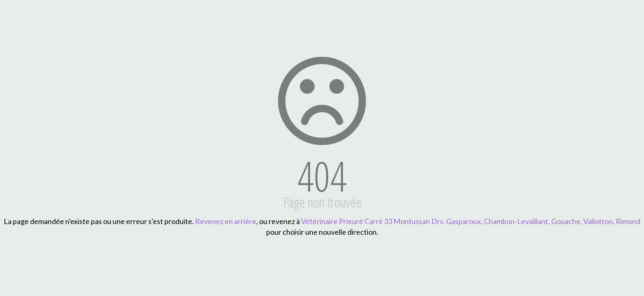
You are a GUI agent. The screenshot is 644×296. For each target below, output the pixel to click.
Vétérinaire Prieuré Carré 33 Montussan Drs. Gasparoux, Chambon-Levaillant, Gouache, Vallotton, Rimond (471, 221)
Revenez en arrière (226, 221)
